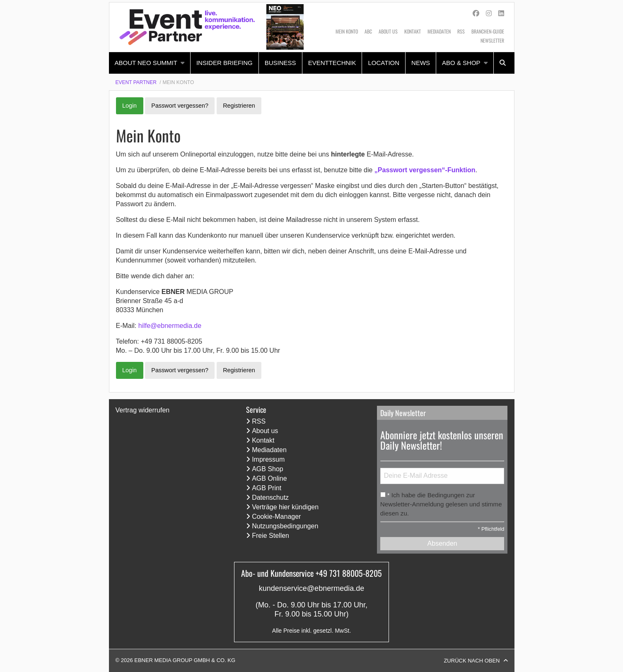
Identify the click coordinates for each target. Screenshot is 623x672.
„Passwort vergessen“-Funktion (425, 170)
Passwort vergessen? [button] (180, 106)
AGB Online (269, 478)
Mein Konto (347, 31)
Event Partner (136, 82)
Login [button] (129, 106)
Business (280, 63)
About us (388, 31)
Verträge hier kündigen (285, 507)
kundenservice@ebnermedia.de (311, 588)
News (421, 63)
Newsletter (492, 40)
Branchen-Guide (488, 31)
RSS (461, 31)
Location (384, 63)
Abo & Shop (461, 63)
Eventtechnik (332, 63)
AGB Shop (268, 469)
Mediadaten (439, 31)
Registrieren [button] (239, 106)
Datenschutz (270, 497)
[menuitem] (150, 63)
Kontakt (413, 31)
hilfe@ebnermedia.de (170, 326)
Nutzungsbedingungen (285, 526)
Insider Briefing (225, 63)
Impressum (268, 459)
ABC (368, 31)
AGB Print (267, 488)
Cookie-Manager (276, 517)
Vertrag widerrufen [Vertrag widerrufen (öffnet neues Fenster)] (143, 410)
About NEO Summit (146, 63)
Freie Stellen (270, 536)
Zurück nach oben (472, 661)
